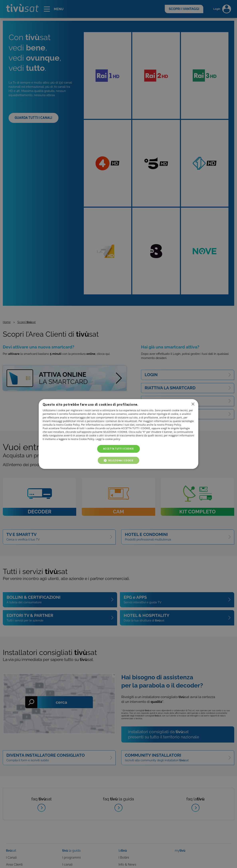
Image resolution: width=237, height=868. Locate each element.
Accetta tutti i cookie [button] (118, 449)
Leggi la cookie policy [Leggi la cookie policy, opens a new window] (108, 439)
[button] (119, 460)
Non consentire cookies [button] (193, 404)
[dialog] (118, 434)
